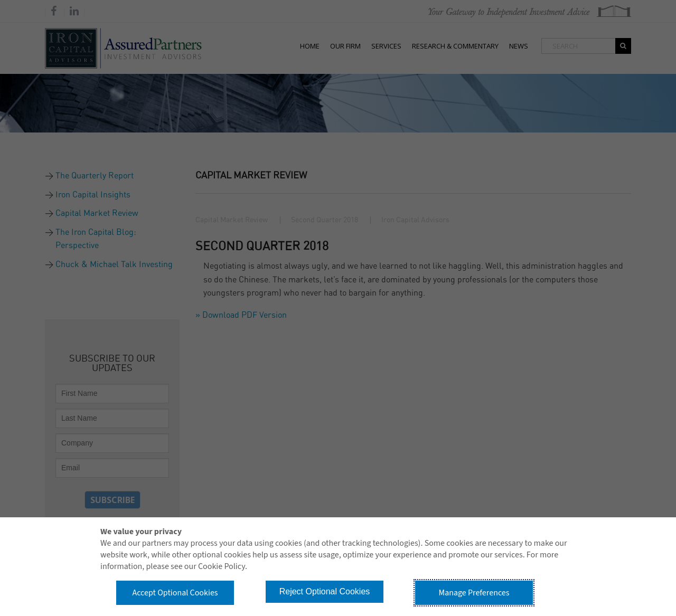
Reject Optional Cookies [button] (325, 591)
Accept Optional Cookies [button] (175, 593)
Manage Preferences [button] (474, 593)
